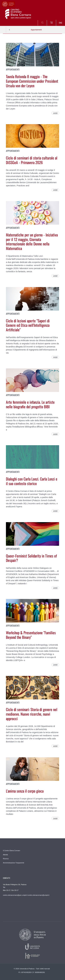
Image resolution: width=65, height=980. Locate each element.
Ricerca (6, 859)
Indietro (9, 30)
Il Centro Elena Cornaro (12, 851)
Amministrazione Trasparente (14, 863)
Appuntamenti (36, 30)
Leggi (55, 113)
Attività (5, 855)
